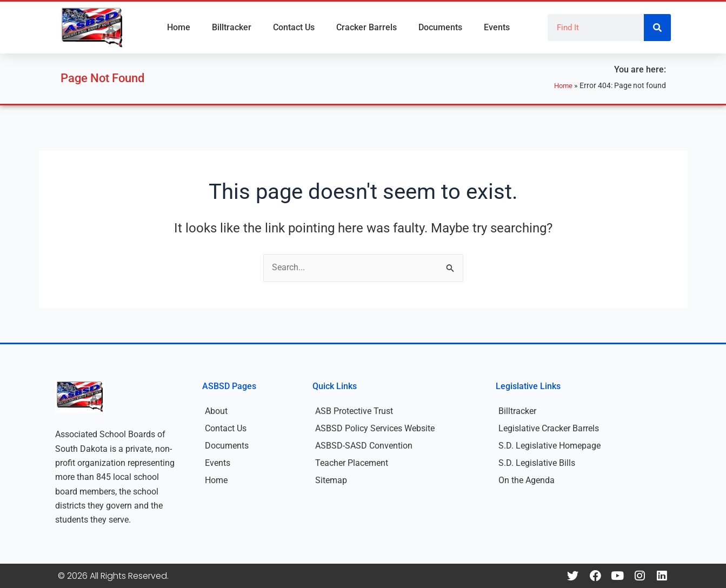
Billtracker (232, 27)
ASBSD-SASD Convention (364, 446)
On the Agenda (527, 480)
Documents (440, 27)
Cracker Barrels (367, 27)
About (216, 411)
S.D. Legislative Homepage (550, 446)
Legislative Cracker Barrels (549, 428)
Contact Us (294, 27)
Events (497, 27)
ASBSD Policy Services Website (375, 428)
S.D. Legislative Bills (537, 463)
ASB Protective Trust (354, 411)
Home (179, 27)
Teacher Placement (352, 463)
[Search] (657, 28)
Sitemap (331, 480)
